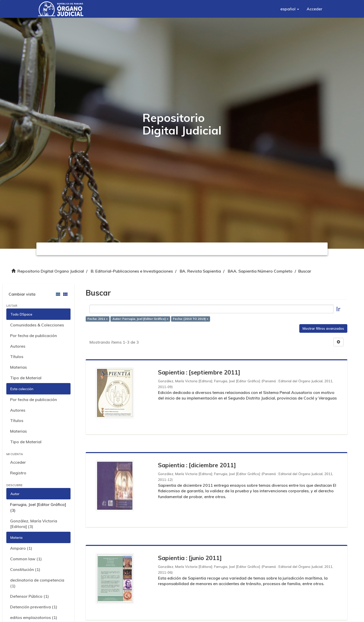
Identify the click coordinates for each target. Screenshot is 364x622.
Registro (18, 473)
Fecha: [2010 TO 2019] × (191, 319)
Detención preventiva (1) (34, 607)
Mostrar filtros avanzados (323, 328)
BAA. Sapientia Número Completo (260, 271)
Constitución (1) (25, 569)
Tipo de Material (26, 378)
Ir (338, 309)
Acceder (18, 462)
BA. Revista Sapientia (200, 271)
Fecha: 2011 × (98, 319)
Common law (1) (26, 559)
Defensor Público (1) (29, 596)
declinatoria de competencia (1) (37, 583)
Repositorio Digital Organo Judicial (51, 271)
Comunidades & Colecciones (37, 325)
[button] (290, 9)
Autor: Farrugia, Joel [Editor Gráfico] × (140, 319)
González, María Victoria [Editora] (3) (34, 524)
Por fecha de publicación (33, 336)
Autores (18, 346)
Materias (18, 367)
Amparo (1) (21, 548)
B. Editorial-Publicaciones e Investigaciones (132, 271)
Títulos (17, 357)
